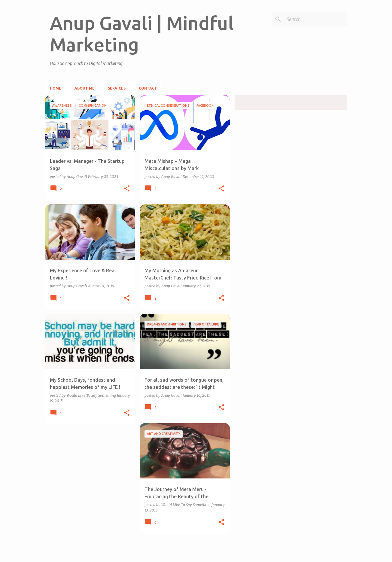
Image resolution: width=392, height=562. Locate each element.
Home (56, 88)
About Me (85, 88)
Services (117, 88)
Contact (148, 88)
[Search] (316, 19)
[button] (127, 189)
